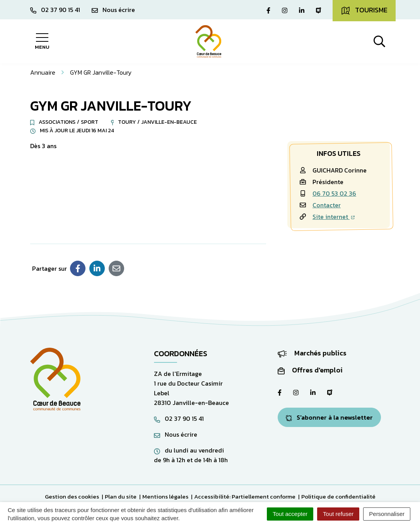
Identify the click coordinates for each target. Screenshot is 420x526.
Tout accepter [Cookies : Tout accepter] (290, 514)
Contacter (327, 205)
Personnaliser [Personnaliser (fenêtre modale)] (387, 514)
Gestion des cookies (72, 496)
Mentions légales (165, 496)
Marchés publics (312, 353)
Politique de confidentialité (338, 496)
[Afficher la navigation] (42, 41)
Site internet (334, 217)
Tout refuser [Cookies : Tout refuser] (338, 514)
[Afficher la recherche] (379, 41)
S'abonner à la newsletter (329, 417)
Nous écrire (176, 434)
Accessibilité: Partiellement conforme (245, 496)
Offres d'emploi (310, 370)
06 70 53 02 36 (334, 193)
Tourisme (364, 10)
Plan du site (121, 496)
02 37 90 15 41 (179, 418)
